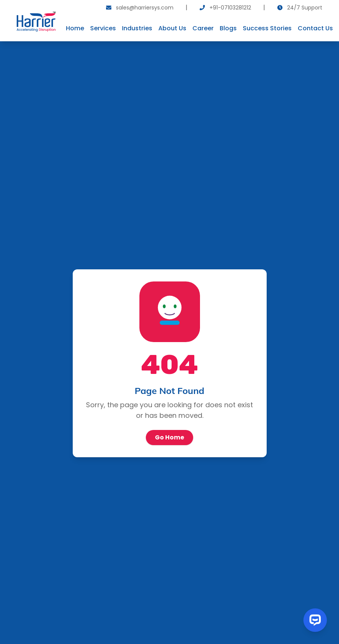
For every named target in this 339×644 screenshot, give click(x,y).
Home (75, 28)
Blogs (228, 28)
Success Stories (267, 28)
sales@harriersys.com (145, 8)
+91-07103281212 (230, 8)
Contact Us (315, 28)
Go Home (169, 437)
